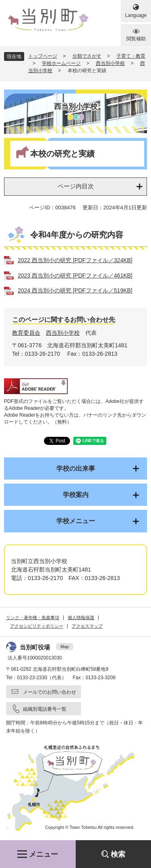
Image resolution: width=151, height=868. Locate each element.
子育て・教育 (131, 56)
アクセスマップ (87, 626)
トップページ (43, 56)
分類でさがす (87, 56)
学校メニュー (76, 521)
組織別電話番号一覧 (45, 709)
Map (65, 647)
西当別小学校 (110, 63)
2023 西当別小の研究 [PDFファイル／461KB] (75, 275)
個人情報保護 (81, 618)
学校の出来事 (76, 468)
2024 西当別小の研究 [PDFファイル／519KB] (75, 290)
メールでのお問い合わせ (50, 692)
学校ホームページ (61, 63)
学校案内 (76, 495)
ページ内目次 (76, 186)
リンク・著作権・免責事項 (33, 618)
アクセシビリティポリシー (37, 626)
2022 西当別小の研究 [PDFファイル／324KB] (75, 260)
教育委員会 (26, 333)
